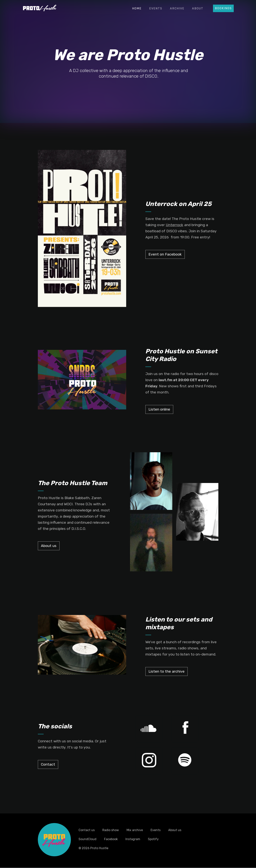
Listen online (159, 409)
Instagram (133, 839)
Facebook (111, 839)
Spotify (153, 839)
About (198, 9)
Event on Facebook (165, 254)
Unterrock (174, 225)
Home (137, 9)
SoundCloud (87, 839)
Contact (48, 764)
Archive (177, 9)
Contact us (87, 830)
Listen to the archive (167, 671)
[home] (40, 7)
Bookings (223, 8)
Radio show (111, 830)
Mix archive (135, 830)
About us (49, 546)
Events (156, 9)
